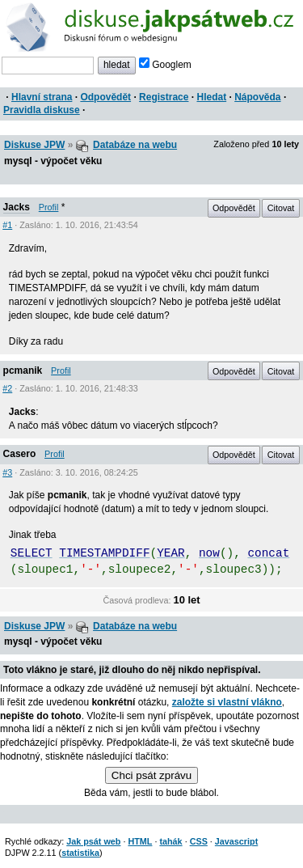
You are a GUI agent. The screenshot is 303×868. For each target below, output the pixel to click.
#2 (7, 388)
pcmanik (23, 370)
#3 (7, 472)
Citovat (281, 208)
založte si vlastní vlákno (227, 702)
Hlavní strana (42, 97)
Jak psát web (93, 841)
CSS (199, 841)
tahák (170, 841)
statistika (80, 853)
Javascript (236, 841)
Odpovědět (105, 97)
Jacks (17, 207)
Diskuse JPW (34, 145)
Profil (49, 207)
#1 (7, 225)
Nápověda (257, 97)
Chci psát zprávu (151, 775)
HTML (140, 841)
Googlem (165, 65)
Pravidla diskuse (42, 110)
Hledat (211, 97)
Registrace (164, 97)
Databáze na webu (135, 145)
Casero (20, 454)
